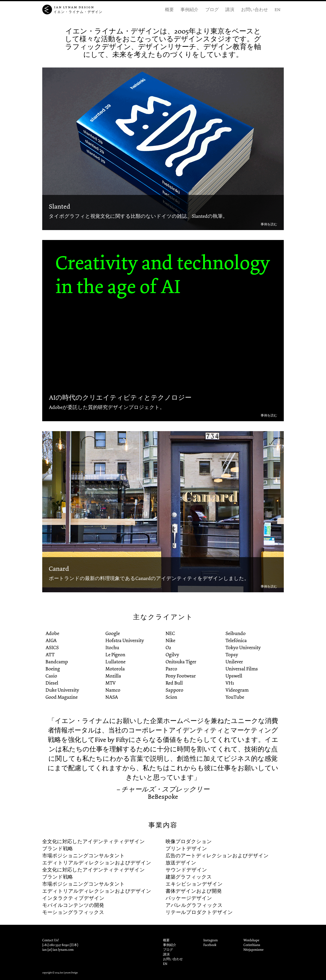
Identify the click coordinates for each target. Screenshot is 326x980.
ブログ (212, 9)
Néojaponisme (253, 950)
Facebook (210, 945)
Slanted (59, 206)
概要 (169, 9)
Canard (59, 569)
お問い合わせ (255, 9)
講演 (230, 9)
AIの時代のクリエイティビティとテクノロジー (120, 398)
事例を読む (269, 224)
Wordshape (251, 940)
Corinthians (252, 945)
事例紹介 (189, 9)
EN (277, 9)
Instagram (211, 940)
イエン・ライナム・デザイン (78, 12)
